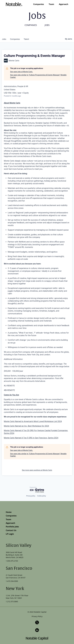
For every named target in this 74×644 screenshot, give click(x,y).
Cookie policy (41, 496)
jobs (4, 39)
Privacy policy (31, 496)
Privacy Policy (37, 616)
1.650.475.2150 (12, 561)
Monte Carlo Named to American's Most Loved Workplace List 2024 (33, 421)
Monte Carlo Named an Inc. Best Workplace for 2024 (26, 426)
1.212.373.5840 (12, 601)
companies (15, 39)
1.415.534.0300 (12, 581)
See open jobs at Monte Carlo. (22, 72)
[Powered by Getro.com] (37, 490)
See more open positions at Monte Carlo (37, 470)
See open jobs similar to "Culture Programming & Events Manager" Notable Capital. (38, 76)
